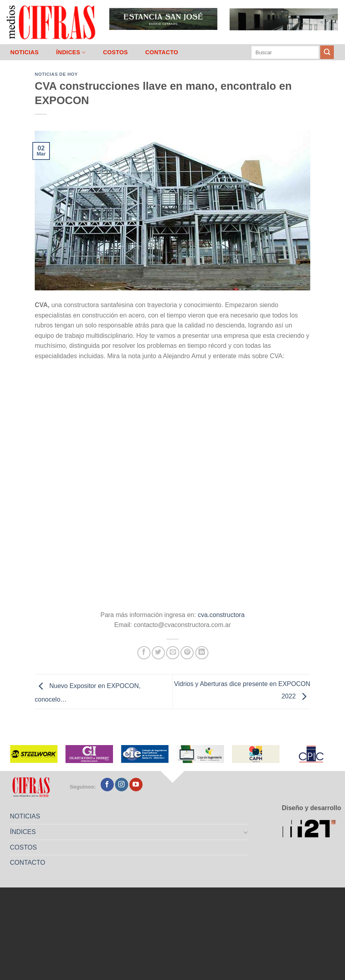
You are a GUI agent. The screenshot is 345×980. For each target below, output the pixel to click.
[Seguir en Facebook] (107, 785)
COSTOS (115, 52)
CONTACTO (162, 52)
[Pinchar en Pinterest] (187, 653)
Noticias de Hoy (56, 74)
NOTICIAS (25, 52)
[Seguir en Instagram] (122, 785)
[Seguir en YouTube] (136, 785)
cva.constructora (221, 615)
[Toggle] (246, 832)
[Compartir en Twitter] (158, 653)
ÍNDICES (71, 52)
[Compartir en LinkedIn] (202, 653)
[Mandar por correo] (173, 653)
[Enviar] (327, 52)
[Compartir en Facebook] (144, 653)
